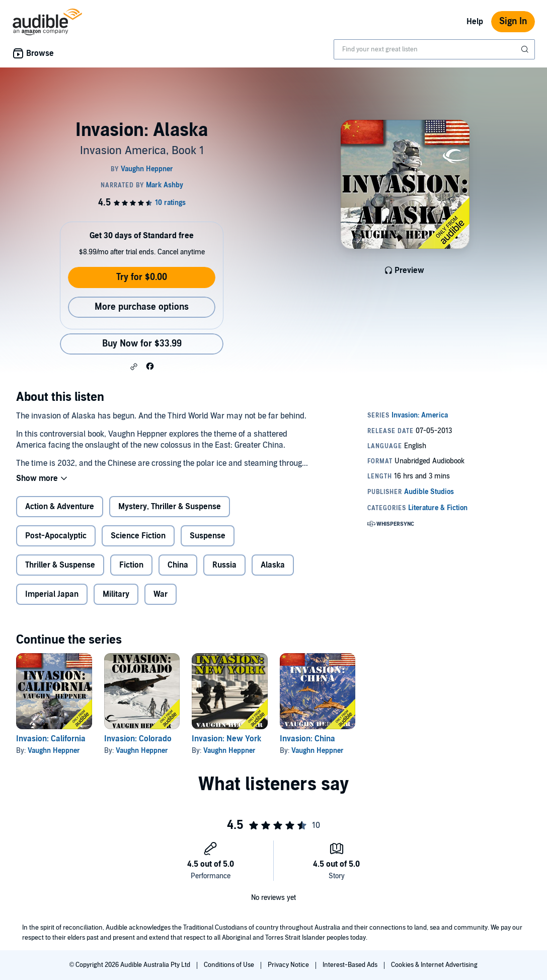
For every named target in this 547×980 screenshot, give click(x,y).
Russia (224, 565)
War (161, 594)
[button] (134, 367)
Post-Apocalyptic (56, 536)
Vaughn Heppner (54, 751)
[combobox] (434, 49)
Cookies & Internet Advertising (434, 965)
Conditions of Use (230, 965)
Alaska (273, 565)
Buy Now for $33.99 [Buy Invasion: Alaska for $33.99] (142, 344)
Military (116, 594)
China (178, 565)
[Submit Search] (526, 49)
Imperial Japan (52, 594)
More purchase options (142, 307)
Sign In (513, 21)
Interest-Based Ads (351, 965)
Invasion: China (307, 739)
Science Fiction (138, 536)
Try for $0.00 (142, 277)
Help (475, 22)
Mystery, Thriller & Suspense (170, 507)
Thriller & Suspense (60, 565)
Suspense (208, 536)
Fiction (131, 565)
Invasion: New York (226, 739)
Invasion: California (51, 739)
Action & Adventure (60, 507)
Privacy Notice (289, 965)
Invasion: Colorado (138, 739)
